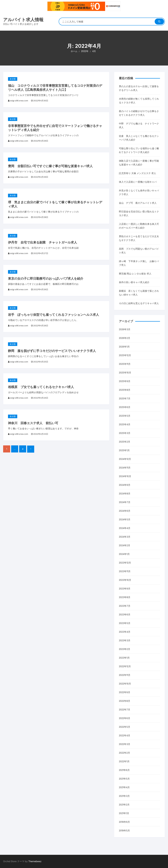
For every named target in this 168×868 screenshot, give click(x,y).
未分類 (13, 79)
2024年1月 (124, 554)
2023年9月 (125, 589)
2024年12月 (125, 459)
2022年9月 (125, 692)
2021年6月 (124, 770)
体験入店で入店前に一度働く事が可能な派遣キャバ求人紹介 (139, 163)
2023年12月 (125, 563)
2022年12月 (125, 666)
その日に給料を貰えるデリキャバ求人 (139, 303)
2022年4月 (125, 735)
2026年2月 (125, 338)
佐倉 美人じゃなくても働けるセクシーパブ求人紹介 (139, 138)
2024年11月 (125, 468)
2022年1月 (124, 761)
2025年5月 (125, 416)
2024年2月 (125, 545)
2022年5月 (125, 727)
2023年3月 (125, 640)
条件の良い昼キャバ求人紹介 (134, 282)
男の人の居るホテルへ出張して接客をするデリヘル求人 (139, 88)
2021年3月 (124, 796)
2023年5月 (125, 623)
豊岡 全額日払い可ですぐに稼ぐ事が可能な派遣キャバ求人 (50, 166)
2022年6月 (125, 718)
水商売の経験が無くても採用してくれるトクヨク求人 (139, 101)
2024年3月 (125, 537)
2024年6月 (125, 511)
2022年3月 (125, 744)
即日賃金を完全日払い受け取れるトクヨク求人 (139, 213)
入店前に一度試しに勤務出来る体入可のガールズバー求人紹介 (139, 226)
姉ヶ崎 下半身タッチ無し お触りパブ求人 (139, 263)
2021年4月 (124, 787)
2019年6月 (124, 822)
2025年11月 (125, 364)
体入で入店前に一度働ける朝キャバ (138, 182)
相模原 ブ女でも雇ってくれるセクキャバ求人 (41, 387)
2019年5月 (124, 831)
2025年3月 (125, 433)
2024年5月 (125, 519)
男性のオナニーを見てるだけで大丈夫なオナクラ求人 (139, 238)
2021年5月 (124, 779)
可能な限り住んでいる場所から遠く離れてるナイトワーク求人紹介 (139, 150)
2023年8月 (125, 597)
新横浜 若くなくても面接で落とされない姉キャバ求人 (139, 293)
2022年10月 (125, 684)
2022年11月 (125, 675)
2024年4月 (125, 528)
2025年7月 (125, 398)
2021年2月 (124, 805)
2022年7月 (125, 710)
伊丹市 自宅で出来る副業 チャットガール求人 (43, 242)
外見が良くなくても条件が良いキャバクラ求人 (139, 192)
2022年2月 (124, 753)
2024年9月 (125, 485)
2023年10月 (125, 580)
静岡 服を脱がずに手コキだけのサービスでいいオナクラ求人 (52, 351)
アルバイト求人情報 (23, 20)
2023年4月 (125, 632)
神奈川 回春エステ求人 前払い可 (33, 423)
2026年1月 (124, 347)
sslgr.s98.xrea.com (19, 101)
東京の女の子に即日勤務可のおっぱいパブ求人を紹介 (46, 279)
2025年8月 (125, 390)
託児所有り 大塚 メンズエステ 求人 (137, 173)
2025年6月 (125, 407)
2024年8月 (125, 494)
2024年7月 (125, 502)
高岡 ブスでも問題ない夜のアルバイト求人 (139, 251)
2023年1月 (124, 658)
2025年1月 (124, 450)
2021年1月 (124, 813)
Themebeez (35, 861)
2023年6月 (125, 615)
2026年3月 (125, 329)
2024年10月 (125, 476)
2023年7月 (125, 606)
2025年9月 (125, 381)
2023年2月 (125, 649)
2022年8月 (125, 701)
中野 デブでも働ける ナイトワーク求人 (139, 125)
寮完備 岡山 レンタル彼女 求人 (135, 274)
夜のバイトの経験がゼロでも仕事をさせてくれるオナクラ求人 (139, 113)
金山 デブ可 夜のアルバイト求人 (138, 203)
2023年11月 (125, 571)
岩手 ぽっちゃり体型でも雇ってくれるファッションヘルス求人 (53, 315)
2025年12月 (125, 355)
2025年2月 (125, 442)
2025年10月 (125, 373)
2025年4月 (125, 424)
